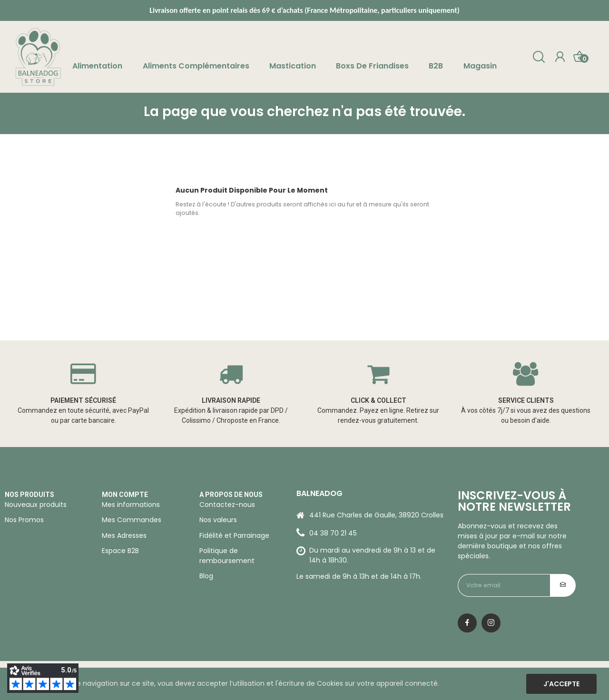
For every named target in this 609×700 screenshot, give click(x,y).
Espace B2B (120, 551)
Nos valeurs (218, 520)
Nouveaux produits (36, 505)
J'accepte (561, 684)
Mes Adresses (124, 535)
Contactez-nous (227, 505)
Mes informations (131, 505)
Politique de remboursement (227, 556)
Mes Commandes (132, 520)
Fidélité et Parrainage (234, 535)
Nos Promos (24, 520)
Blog (206, 576)
